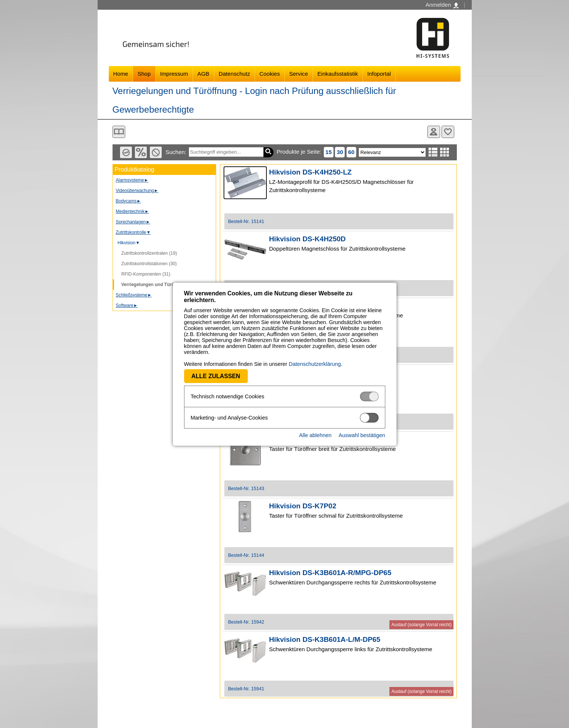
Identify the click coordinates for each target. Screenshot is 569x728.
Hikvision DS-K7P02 (303, 506)
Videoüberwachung (137, 191)
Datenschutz (234, 74)
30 (340, 152)
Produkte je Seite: (299, 152)
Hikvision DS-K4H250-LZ (310, 172)
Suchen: (176, 152)
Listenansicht (433, 152)
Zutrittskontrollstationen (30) (149, 264)
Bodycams (129, 201)
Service (299, 74)
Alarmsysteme (132, 180)
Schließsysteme (134, 295)
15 (328, 152)
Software (127, 305)
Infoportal (379, 74)
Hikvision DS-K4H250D (307, 239)
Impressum (174, 74)
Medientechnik (132, 211)
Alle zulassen (216, 376)
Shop (144, 74)
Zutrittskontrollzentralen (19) (149, 253)
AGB (203, 74)
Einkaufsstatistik (338, 74)
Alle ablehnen (315, 435)
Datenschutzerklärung (315, 364)
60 (351, 152)
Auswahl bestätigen (362, 435)
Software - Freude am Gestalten (433, 38)
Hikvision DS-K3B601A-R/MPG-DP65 (330, 573)
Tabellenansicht (445, 152)
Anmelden (442, 5)
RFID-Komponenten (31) (146, 274)
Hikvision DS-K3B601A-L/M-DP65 (325, 639)
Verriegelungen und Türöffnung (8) (158, 285)
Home (121, 74)
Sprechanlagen (133, 222)
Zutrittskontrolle (133, 232)
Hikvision (129, 243)
